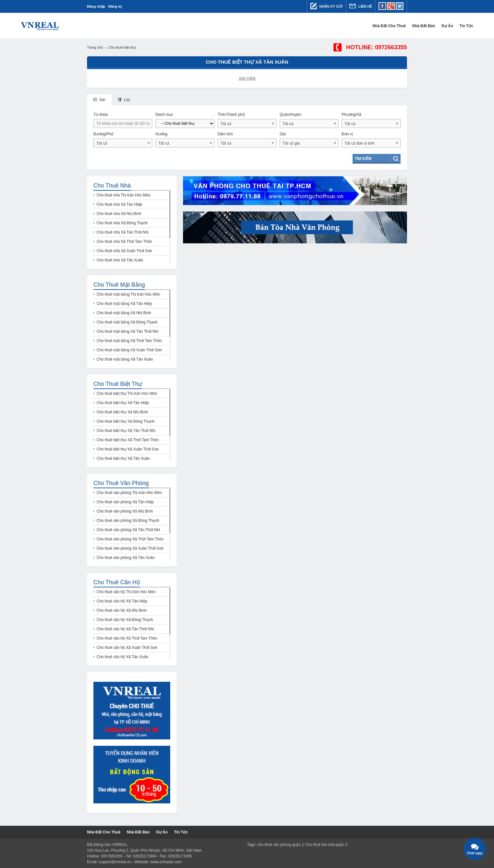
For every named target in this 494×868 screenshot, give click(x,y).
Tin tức (400, 26)
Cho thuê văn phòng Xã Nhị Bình (125, 511)
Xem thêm (247, 79)
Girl (99, 100)
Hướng (161, 134)
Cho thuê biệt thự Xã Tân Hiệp (123, 403)
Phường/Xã (351, 115)
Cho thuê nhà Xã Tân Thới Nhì (123, 232)
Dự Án (381, 26)
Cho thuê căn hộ (117, 582)
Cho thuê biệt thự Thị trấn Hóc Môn (127, 394)
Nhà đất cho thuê (323, 26)
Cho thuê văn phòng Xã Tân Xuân (126, 558)
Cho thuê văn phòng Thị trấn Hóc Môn (129, 493)
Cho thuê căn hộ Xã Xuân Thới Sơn (127, 648)
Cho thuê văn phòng (121, 483)
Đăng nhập (96, 6)
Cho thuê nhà (112, 186)
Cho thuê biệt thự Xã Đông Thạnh (126, 421)
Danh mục (164, 115)
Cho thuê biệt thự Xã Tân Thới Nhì (126, 431)
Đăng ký (115, 6)
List (124, 100)
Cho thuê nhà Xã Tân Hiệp (119, 204)
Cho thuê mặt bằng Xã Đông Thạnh (127, 322)
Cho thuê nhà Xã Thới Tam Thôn (124, 242)
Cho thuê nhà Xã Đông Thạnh (122, 223)
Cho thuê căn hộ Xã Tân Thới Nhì (125, 629)
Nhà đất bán (357, 26)
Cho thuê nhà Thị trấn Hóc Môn (124, 195)
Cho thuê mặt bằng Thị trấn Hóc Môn (128, 294)
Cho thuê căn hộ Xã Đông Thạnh (125, 620)
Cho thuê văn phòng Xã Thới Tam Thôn (130, 539)
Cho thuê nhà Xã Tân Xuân (120, 260)
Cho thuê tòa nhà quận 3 (326, 845)
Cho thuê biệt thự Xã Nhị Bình (122, 412)
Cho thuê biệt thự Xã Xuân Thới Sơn (128, 449)
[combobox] (247, 123)
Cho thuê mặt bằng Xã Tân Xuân (125, 359)
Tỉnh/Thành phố (231, 115)
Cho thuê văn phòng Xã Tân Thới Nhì (128, 530)
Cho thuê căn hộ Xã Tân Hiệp (122, 601)
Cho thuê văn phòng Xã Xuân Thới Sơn (130, 548)
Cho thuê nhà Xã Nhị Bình (119, 214)
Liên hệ (361, 6)
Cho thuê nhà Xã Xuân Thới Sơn (124, 251)
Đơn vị (347, 134)
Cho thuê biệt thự (118, 384)
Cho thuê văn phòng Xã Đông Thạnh (128, 521)
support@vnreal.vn (115, 862)
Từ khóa (101, 115)
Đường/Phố (103, 134)
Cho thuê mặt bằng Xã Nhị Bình (124, 313)
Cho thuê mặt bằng (119, 285)
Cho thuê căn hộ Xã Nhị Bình (122, 610)
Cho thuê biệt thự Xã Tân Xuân (123, 458)
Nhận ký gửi (327, 6)
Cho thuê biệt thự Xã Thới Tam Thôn (128, 440)
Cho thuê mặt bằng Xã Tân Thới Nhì (127, 331)
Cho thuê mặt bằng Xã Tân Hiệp (124, 304)
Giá (283, 134)
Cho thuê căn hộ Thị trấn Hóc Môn (126, 592)
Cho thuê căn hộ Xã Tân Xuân (123, 657)
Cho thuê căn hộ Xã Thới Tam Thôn (127, 638)
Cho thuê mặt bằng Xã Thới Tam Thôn (129, 341)
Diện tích (225, 134)
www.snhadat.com (166, 862)
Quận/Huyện (291, 115)
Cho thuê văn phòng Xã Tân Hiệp (125, 502)
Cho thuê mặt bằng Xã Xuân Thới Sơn (129, 350)
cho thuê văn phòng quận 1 (281, 845)
